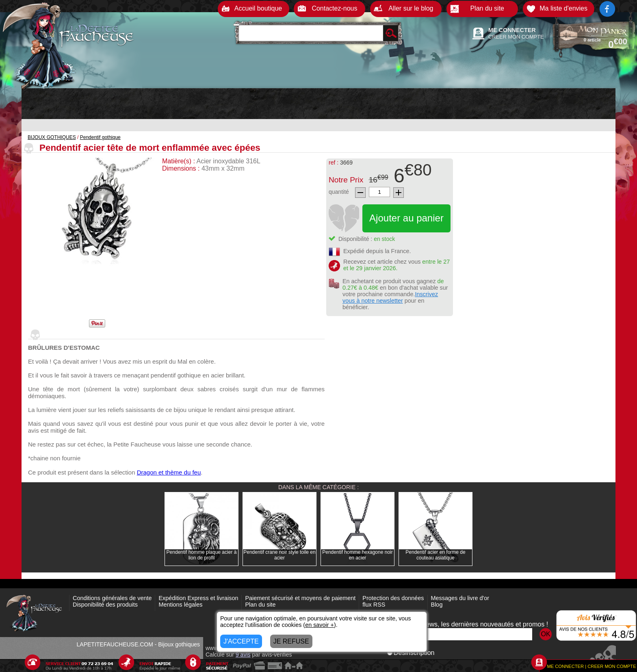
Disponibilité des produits (105, 605)
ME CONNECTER (512, 30)
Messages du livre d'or (460, 598)
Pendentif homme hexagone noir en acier (357, 555)
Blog (437, 605)
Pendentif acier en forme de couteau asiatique (435, 555)
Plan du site (260, 605)
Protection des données (393, 598)
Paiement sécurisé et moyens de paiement (300, 598)
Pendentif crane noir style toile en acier (279, 555)
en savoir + (320, 625)
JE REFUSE (291, 641)
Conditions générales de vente (112, 598)
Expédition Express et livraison (198, 598)
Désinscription (411, 653)
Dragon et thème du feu (169, 472)
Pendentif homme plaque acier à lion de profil (202, 555)
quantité (339, 192)
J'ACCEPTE (241, 641)
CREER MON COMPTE (516, 37)
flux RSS (374, 605)
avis (243, 655)
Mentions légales (180, 605)
